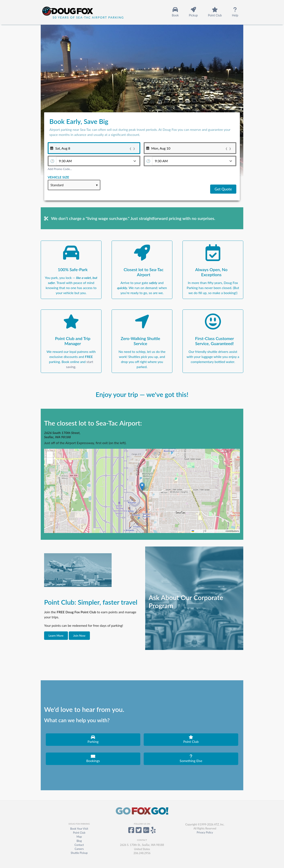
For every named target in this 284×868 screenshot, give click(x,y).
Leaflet (197, 531)
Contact (79, 845)
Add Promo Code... (60, 169)
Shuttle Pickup (79, 853)
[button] (142, 487)
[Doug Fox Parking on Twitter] (139, 832)
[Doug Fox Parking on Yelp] (153, 832)
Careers (79, 849)
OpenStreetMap (216, 531)
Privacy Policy (205, 832)
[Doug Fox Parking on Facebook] (131, 832)
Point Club (79, 833)
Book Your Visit (79, 829)
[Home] (74, 12)
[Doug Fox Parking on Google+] (146, 832)
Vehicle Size (58, 177)
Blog (79, 841)
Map (79, 837)
